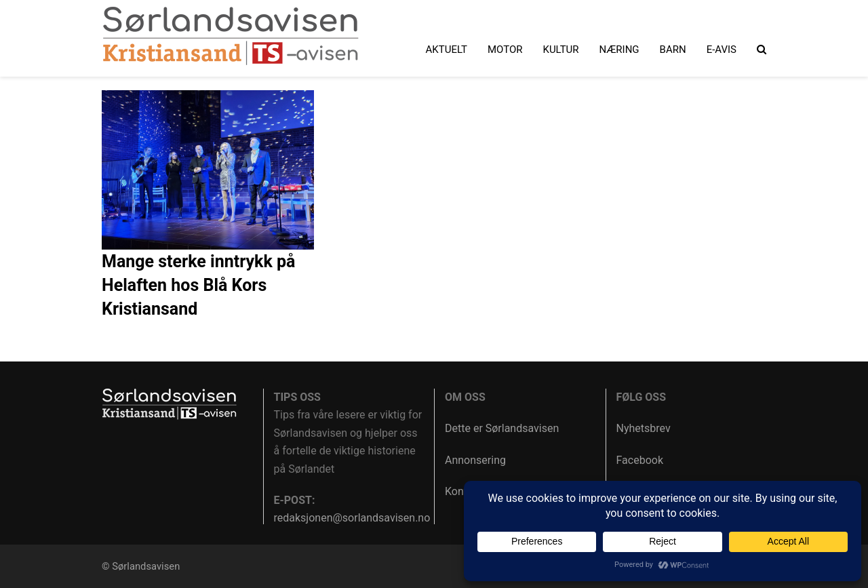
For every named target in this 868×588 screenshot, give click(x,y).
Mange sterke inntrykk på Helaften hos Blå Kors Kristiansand (199, 285)
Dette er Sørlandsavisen (502, 428)
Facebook (640, 460)
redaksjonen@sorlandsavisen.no (352, 518)
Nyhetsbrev (644, 428)
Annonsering (475, 460)
